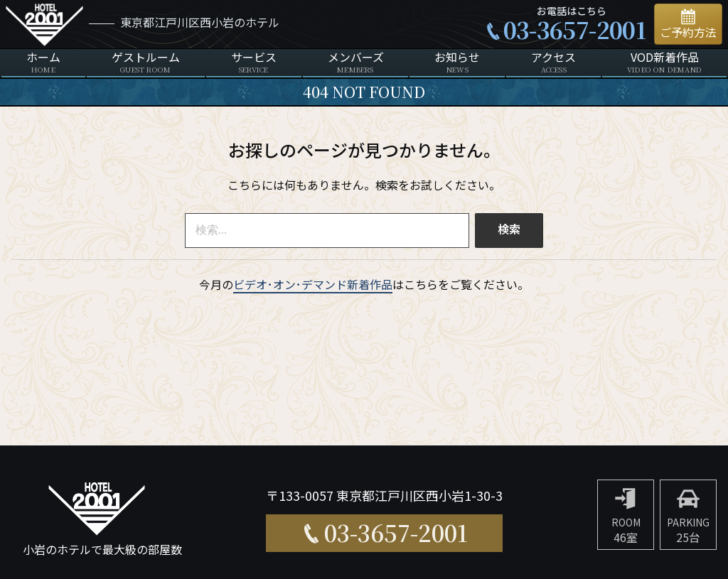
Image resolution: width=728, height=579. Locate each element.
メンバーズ (356, 63)
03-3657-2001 (574, 29)
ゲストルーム (146, 63)
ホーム (43, 63)
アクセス (553, 63)
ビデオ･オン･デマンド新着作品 (313, 286)
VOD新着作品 (664, 63)
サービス (254, 63)
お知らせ (457, 63)
